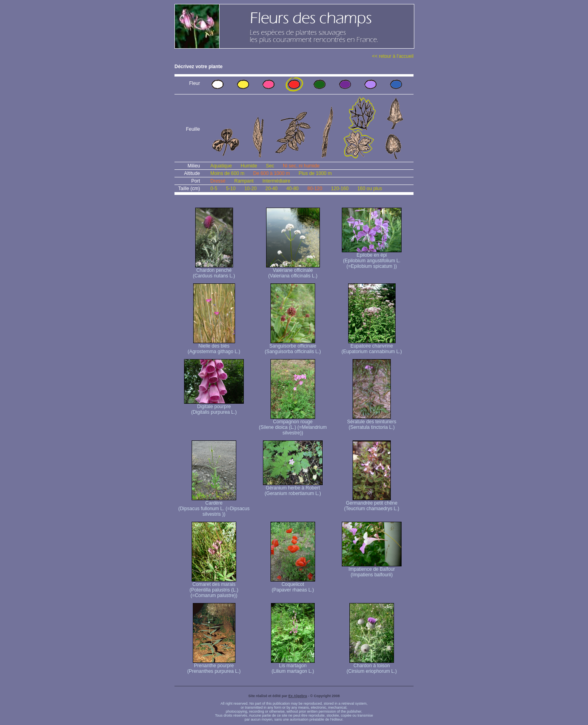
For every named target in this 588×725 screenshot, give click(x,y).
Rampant (244, 181)
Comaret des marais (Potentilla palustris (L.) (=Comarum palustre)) (214, 588)
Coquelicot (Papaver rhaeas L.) (293, 585)
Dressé (218, 181)
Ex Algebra (298, 696)
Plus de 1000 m (315, 173)
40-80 (293, 189)
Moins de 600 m (227, 173)
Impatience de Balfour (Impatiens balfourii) (372, 570)
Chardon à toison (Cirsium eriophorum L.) (372, 666)
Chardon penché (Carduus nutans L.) (214, 271)
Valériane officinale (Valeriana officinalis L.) (293, 271)
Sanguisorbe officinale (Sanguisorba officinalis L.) (293, 347)
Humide (249, 166)
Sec (270, 166)
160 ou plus (370, 189)
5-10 (231, 189)
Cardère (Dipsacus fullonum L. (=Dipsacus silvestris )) (214, 506)
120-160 (340, 189)
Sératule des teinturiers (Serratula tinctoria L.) (371, 422)
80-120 (315, 189)
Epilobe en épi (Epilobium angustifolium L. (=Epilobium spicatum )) (372, 258)
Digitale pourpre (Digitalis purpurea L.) (214, 407)
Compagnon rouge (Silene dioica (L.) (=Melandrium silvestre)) (293, 425)
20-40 (271, 189)
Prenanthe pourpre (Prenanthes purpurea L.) (214, 666)
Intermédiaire (276, 181)
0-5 (214, 189)
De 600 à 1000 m (271, 173)
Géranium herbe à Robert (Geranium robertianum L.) (293, 488)
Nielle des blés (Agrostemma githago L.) (214, 347)
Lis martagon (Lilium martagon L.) (293, 666)
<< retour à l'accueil (393, 56)
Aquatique (221, 166)
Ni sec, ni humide (301, 166)
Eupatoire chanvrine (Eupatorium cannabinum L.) (371, 347)
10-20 (250, 189)
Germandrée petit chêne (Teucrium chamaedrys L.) (372, 504)
